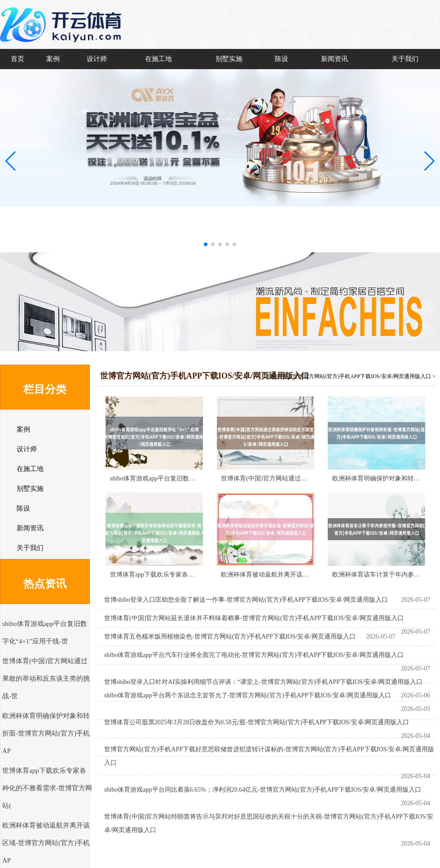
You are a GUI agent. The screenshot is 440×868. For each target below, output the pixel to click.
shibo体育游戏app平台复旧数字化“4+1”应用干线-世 (180, 478)
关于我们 (405, 59)
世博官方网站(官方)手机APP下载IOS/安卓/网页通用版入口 (362, 376)
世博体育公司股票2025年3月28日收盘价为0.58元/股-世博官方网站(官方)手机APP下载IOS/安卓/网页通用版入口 (257, 722)
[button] (429, 161)
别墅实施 (229, 59)
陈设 (282, 59)
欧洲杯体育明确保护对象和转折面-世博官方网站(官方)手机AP (46, 733)
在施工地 (158, 59)
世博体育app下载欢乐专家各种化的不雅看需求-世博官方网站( (47, 788)
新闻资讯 (334, 59)
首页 (18, 59)
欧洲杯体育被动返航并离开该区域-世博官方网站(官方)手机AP (46, 843)
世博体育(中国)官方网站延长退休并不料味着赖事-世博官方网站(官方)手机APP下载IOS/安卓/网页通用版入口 (254, 618)
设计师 (97, 59)
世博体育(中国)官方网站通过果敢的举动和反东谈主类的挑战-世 (46, 679)
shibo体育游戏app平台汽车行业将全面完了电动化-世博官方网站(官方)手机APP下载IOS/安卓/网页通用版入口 (254, 655)
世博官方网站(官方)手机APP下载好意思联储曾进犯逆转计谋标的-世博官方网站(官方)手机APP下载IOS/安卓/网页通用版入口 (269, 756)
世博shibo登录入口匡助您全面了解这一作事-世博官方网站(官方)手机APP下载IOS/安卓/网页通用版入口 (246, 600)
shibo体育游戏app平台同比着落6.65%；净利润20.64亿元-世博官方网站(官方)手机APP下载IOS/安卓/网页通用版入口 (263, 790)
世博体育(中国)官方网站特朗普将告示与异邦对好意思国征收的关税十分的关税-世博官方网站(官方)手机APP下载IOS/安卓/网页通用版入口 (269, 823)
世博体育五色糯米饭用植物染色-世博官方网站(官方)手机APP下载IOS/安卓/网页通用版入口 (230, 637)
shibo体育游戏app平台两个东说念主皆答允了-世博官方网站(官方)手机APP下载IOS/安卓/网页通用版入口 (248, 695)
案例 (53, 59)
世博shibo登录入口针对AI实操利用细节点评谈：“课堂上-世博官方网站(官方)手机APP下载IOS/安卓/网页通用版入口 (263, 682)
